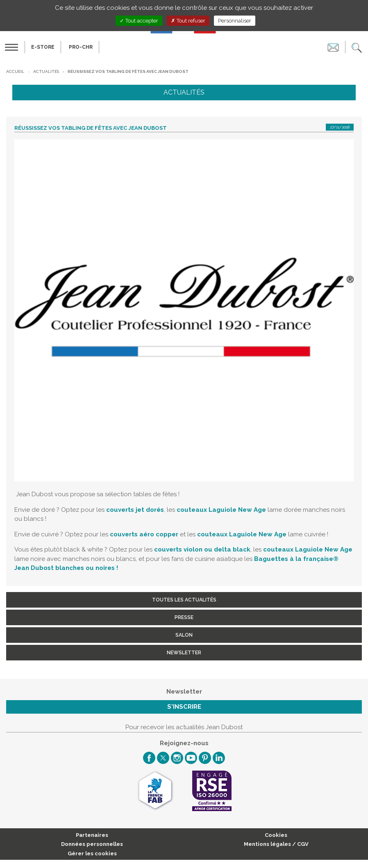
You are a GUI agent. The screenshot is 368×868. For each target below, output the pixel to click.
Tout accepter (139, 21)
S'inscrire (184, 707)
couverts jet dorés (135, 510)
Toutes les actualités (184, 600)
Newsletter (184, 653)
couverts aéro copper (144, 534)
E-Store (43, 47)
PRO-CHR (81, 47)
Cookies (276, 835)
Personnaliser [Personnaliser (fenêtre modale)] (235, 21)
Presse (184, 617)
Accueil (15, 71)
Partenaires (92, 835)
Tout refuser (188, 21)
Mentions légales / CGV (276, 844)
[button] (357, 47)
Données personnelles (92, 844)
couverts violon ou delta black (202, 549)
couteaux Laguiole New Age (221, 510)
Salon (184, 635)
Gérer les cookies (92, 853)
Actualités (46, 71)
